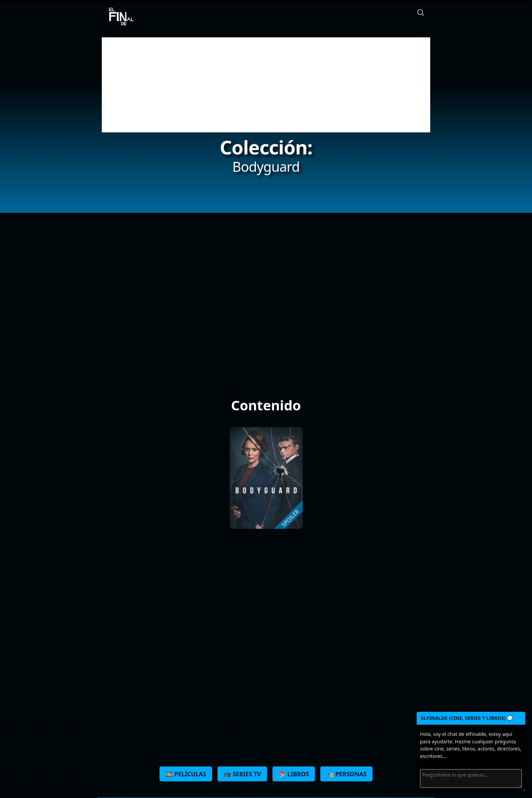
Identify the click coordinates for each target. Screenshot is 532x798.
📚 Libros (293, 774)
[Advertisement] (266, 85)
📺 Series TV (242, 774)
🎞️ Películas (186, 774)
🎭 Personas (347, 774)
